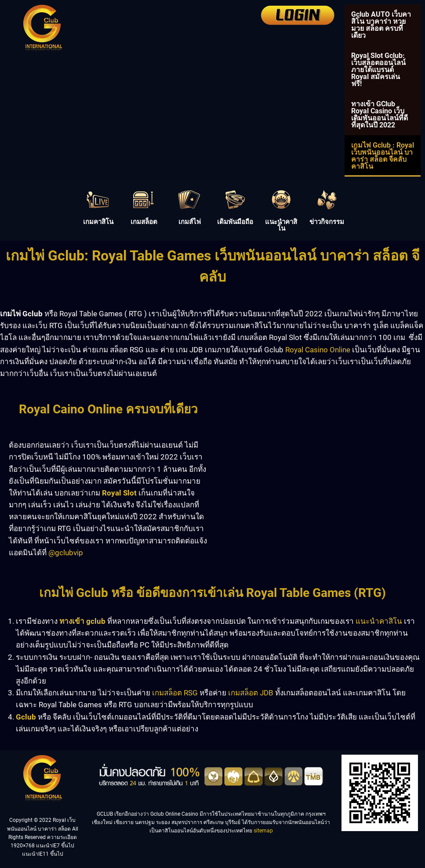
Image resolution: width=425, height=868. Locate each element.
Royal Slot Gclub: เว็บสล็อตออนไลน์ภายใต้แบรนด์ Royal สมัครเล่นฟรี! (378, 70)
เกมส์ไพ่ (190, 222)
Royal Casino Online (318, 350)
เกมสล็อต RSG (175, 693)
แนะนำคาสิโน (281, 225)
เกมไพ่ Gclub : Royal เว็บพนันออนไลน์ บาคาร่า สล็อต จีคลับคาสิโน (383, 156)
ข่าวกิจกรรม (327, 222)
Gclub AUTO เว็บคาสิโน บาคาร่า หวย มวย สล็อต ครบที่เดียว (381, 25)
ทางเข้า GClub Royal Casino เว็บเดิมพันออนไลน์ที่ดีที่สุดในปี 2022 (380, 114)
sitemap (263, 831)
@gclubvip (66, 553)
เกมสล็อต (144, 222)
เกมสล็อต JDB (251, 693)
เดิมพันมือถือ (235, 222)
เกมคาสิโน (98, 222)
